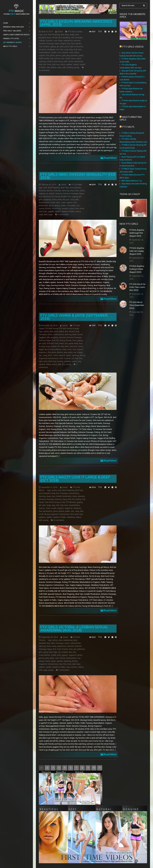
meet (53, 203)
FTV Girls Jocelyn (75, 32)
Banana (77, 188)
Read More (110, 158)
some (73, 59)
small (67, 59)
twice (63, 64)
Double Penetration (64, 496)
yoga (50, 214)
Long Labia (68, 50)
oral (74, 349)
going (46, 652)
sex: (63, 59)
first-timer (47, 197)
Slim (82, 511)
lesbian (54, 346)
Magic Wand (44, 349)
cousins (49, 41)
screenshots (71, 658)
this (45, 64)
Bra (67, 332)
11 (100, 768)
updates (67, 361)
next (59, 655)
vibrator (42, 364)
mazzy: (42, 508)
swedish (65, 209)
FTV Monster (71, 502)
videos (54, 67)
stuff (65, 61)
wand (54, 364)
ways (59, 67)
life (59, 346)
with (64, 67)
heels (61, 343)
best (49, 643)
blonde (55, 38)
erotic (82, 191)
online (76, 53)
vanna (74, 361)
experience (68, 41)
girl (58, 47)
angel (72, 35)
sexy (45, 355)
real (52, 59)
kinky (60, 200)
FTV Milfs (128, 127)
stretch (50, 61)
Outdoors (77, 508)
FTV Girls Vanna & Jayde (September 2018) (74, 317)
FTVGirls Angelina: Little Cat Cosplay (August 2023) (137, 251)
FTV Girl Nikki (77, 185)
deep (72, 191)
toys (58, 64)
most (59, 53)
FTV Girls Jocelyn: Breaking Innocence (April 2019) (76, 23)
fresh (59, 649)
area (77, 35)
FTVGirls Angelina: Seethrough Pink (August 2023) (137, 233)
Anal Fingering (54, 35)
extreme (77, 41)
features (42, 340)
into (58, 50)
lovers (81, 346)
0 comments (44, 70)
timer (82, 209)
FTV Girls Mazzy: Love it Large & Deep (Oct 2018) (75, 479)
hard (56, 343)
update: (69, 64)
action (46, 332)
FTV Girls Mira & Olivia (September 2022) (137, 305)
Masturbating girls (131, 118)
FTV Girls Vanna (51, 329)
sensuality (71, 206)
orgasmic (43, 352)
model (53, 53)
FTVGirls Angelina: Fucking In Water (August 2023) (137, 269)
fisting (58, 197)
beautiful (42, 38)
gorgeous (47, 200)
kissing (42, 346)
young (77, 67)
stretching (58, 61)
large (48, 346)
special (62, 355)
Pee (48, 56)
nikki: (58, 203)
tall (73, 358)
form (69, 197)
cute (55, 41)
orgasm (42, 56)
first (69, 44)
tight (41, 361)
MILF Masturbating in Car (132, 181)
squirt (79, 59)
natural (65, 53)
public (81, 56)
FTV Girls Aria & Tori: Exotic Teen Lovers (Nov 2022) (138, 287)
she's (50, 355)
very (48, 67)
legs (54, 505)
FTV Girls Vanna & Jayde (69, 329)
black (49, 38)
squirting (43, 61)
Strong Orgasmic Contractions (57, 514)
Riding (80, 352)
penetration (44, 206)
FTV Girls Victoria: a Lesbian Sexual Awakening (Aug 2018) (74, 629)
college (42, 41)
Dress (80, 335)
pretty (70, 352)
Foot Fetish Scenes (53, 502)
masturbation (44, 53)
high (71, 47)
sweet (71, 61)
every (54, 646)
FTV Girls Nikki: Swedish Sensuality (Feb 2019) (78, 176)
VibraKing (71, 517)
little (67, 346)
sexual (42, 209)
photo (53, 56)
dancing (65, 191)
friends (78, 44)
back (56, 332)
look (75, 50)
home (55, 200)
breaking (66, 38)
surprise (67, 358)
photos (59, 56)
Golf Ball (50, 343)
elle (48, 337)
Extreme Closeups (46, 44)
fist (53, 197)
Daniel (60, 32)
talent (72, 209)
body (53, 493)
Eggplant (42, 337)
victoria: (74, 667)
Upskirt (76, 64)
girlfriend (81, 649)
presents (74, 56)
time (49, 64)
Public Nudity (44, 59)
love (80, 50)
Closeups (79, 38)
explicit (52, 194)
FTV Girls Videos (133, 47)
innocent (43, 50)
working (70, 67)
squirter (60, 661)
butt (78, 332)
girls (62, 47)
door (53, 496)
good (67, 47)
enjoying (54, 337)
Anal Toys (65, 35)
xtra (63, 364)
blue (60, 38)
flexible (64, 197)
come (50, 335)
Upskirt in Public (68, 212)
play (68, 56)
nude (71, 53)
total (54, 64)
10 (94, 768)
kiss (81, 343)
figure (57, 44)
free (73, 44)
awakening (68, 640)
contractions (58, 335)
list (68, 200)
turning (60, 361)
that (40, 64)
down (60, 41)
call (72, 38)
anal (45, 35)
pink (64, 56)
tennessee (79, 61)
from (41, 47)
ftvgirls (46, 47)
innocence (79, 47)
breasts (72, 332)
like (62, 50)
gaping (53, 47)
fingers (63, 44)
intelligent (51, 50)
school (57, 59)
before (62, 332)
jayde (71, 343)
